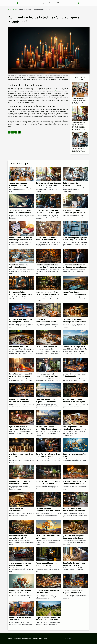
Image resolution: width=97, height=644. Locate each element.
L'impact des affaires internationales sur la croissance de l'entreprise (22, 294)
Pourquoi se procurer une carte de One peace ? (48, 537)
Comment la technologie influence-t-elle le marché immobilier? (19, 402)
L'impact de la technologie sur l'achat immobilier (74, 375)
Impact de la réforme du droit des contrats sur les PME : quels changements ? (48, 213)
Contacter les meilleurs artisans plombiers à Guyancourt (48, 455)
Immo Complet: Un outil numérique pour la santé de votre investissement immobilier (48, 376)
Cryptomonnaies (46, 3)
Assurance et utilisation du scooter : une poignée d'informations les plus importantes (46, 566)
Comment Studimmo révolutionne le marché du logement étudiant (46, 322)
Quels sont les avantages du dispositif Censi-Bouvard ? (47, 400)
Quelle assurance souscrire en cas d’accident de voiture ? (21, 564)
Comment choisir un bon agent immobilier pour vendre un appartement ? (48, 483)
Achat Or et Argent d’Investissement (16, 510)
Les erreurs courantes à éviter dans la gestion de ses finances (48, 293)
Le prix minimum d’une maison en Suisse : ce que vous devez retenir (48, 620)
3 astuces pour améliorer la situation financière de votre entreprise (74, 429)
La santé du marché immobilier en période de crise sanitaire (21, 375)
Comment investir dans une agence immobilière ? (20, 537)
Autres (72, 3)
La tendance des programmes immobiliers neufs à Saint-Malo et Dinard (75, 349)
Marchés (57, 3)
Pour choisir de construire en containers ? (20, 619)
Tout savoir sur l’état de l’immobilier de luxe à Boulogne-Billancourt (48, 429)
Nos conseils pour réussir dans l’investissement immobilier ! (74, 482)
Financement (34, 3)
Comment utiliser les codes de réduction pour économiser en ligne (21, 240)
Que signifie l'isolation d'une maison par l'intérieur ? (74, 564)
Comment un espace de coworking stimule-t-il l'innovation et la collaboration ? (79, 101)
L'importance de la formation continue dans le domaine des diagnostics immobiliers (74, 267)
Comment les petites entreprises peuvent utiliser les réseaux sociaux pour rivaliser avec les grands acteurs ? (80, 126)
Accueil (9, 10)
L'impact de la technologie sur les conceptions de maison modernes (21, 322)
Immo (65, 3)
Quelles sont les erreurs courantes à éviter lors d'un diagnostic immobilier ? (20, 429)
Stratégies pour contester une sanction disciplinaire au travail (75, 211)
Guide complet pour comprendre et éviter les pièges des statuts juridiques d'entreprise (75, 240)
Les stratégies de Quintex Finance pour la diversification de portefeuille (74, 322)
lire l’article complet (52, 90)
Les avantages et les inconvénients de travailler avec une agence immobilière (48, 511)
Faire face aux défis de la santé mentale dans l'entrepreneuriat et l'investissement (48, 267)
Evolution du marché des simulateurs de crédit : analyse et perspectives (21, 349)
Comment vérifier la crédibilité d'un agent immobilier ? (48, 591)
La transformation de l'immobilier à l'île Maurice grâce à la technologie (75, 294)
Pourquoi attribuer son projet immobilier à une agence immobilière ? (20, 483)
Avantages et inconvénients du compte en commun (21, 455)
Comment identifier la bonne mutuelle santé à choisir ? (20, 591)
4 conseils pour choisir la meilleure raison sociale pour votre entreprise (74, 402)
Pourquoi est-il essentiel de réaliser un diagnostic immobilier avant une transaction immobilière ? (46, 350)
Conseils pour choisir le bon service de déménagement (47, 239)
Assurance (24, 3)
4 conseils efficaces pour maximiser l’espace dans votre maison (74, 511)
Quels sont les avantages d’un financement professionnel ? (74, 537)
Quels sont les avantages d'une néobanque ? (75, 455)
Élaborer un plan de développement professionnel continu (79, 150)
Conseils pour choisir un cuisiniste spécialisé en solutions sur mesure (18, 267)
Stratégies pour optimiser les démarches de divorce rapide (20, 211)
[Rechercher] (76, 638)
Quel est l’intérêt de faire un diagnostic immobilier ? (74, 591)
